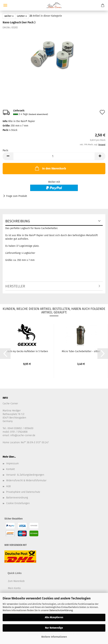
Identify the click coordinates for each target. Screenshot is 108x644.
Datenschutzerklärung (61, 610)
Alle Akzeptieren (54, 617)
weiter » (9, 16)
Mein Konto (14, 588)
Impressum (12, 463)
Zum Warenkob (16, 581)
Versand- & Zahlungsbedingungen (25, 475)
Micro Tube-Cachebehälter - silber (81, 351)
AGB (8, 486)
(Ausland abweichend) (38, 114)
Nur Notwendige (54, 628)
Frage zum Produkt (17, 196)
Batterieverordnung (17, 498)
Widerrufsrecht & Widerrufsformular (26, 480)
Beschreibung (18, 221)
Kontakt (10, 469)
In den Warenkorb (50, 168)
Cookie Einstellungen (18, 503)
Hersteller (15, 286)
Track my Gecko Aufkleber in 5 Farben (27, 351)
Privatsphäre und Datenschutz (23, 492)
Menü (5, 5)
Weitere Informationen (54, 637)
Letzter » (22, 16)
